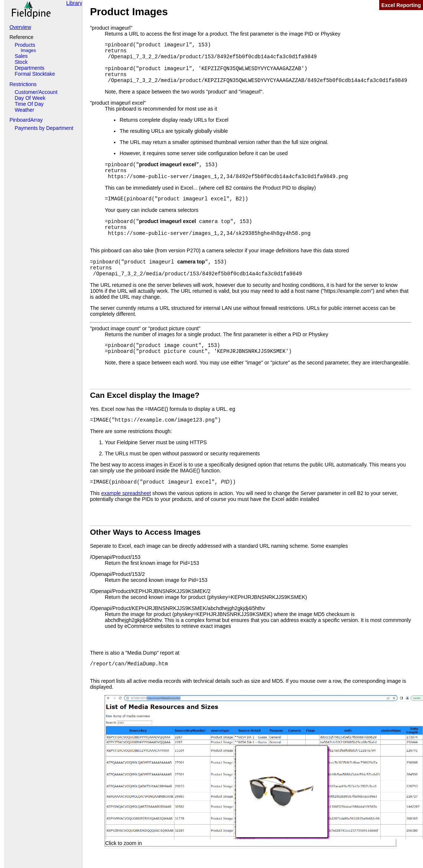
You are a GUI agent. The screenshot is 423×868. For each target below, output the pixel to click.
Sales (21, 56)
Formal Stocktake (35, 74)
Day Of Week (30, 98)
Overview (20, 27)
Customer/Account (36, 92)
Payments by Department (44, 128)
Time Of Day (29, 104)
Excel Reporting (401, 5)
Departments (29, 68)
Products (25, 45)
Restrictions (23, 84)
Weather (24, 110)
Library (74, 3)
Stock (21, 62)
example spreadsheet (126, 493)
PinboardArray (26, 120)
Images (28, 50)
